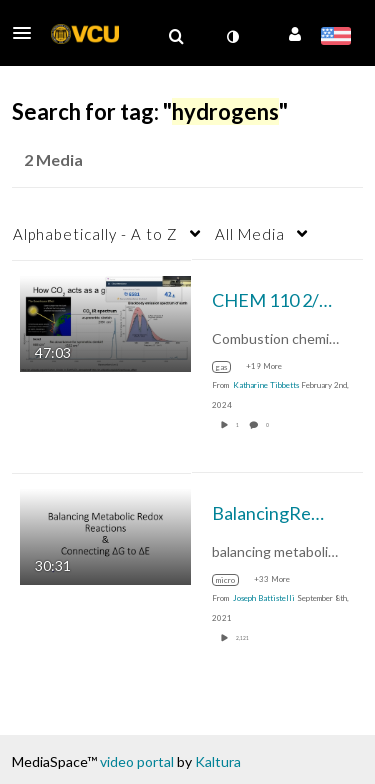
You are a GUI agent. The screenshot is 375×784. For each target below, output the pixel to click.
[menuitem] (176, 37)
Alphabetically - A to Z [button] (95, 234)
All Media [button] (250, 234)
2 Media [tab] (53, 159)
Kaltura (218, 761)
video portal (137, 761)
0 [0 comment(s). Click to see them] (268, 425)
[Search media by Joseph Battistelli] (264, 598)
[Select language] (335, 38)
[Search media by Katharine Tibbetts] (266, 385)
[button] (28, 33)
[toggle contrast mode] (232, 37)
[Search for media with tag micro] (233, 580)
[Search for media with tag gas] (229, 367)
